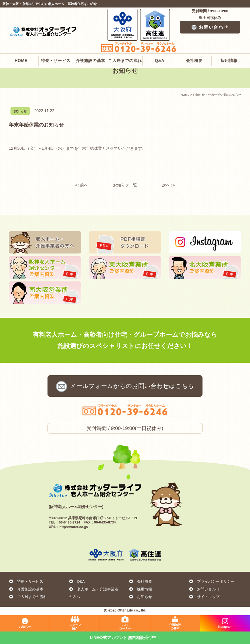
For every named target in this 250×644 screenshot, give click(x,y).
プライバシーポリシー (212, 583)
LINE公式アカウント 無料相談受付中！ (125, 638)
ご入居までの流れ (125, 42)
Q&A (160, 42)
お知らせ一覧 (125, 185)
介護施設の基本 (90, 42)
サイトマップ (204, 598)
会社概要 (194, 42)
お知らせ (140, 598)
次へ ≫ (168, 185)
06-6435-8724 (70, 523)
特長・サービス (56, 42)
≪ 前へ (81, 185)
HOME (21, 42)
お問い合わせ (210, 27)
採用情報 (229, 42)
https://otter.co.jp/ (74, 528)
